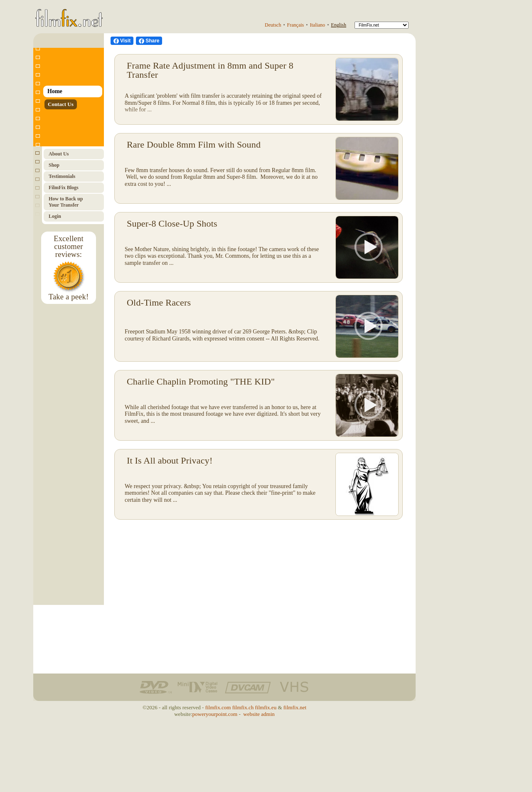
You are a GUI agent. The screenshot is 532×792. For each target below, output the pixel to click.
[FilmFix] (382, 25)
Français (296, 25)
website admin (259, 714)
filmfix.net (295, 707)
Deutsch (273, 25)
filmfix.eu (266, 707)
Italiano (317, 25)
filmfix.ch (243, 707)
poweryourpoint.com (215, 714)
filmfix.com (218, 707)
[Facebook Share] (149, 41)
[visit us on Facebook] (122, 41)
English (339, 25)
